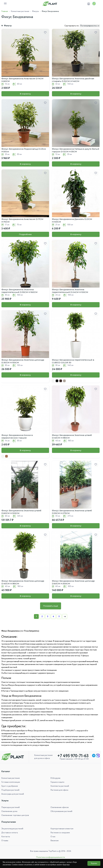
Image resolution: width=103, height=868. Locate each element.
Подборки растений (10, 790)
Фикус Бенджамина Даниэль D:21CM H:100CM (72, 220)
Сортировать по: (72, 26)
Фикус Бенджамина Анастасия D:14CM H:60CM (22, 80)
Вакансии (55, 841)
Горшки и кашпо (57, 782)
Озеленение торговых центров (15, 815)
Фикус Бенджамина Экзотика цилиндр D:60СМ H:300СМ (73, 582)
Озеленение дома (9, 811)
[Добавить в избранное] (45, 33)
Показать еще (51, 606)
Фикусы (35, 11)
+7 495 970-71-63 (73, 756)
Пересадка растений (10, 807)
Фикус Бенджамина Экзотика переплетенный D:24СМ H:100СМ (70, 291)
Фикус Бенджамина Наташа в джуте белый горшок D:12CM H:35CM (76, 150)
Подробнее (25, 234)
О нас (53, 837)
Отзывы (5, 841)
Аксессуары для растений (13, 794)
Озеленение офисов (60, 807)
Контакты (6, 837)
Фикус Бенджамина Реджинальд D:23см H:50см (24, 150)
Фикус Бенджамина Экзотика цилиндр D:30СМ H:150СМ (23, 361)
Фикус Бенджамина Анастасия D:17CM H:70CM (22, 220)
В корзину (25, 94)
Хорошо (94, 863)
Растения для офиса (59, 790)
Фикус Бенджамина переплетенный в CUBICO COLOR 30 (73, 361)
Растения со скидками (60, 833)
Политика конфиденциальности (51, 857)
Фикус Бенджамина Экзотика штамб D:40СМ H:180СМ (72, 436)
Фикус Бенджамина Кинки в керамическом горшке (17, 436)
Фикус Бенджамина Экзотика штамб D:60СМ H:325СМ (21, 512)
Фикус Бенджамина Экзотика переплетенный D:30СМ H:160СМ (19, 291)
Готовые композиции (11, 782)
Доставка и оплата (10, 833)
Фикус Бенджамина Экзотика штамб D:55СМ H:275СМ (72, 512)
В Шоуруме (55, 778)
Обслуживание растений (61, 811)
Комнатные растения (20, 11)
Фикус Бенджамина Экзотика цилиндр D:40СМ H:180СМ (23, 582)
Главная (5, 11)
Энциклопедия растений (12, 829)
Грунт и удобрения (10, 786)
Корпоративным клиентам (62, 829)
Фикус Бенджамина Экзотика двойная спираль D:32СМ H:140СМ (73, 80)
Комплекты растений (60, 786)
